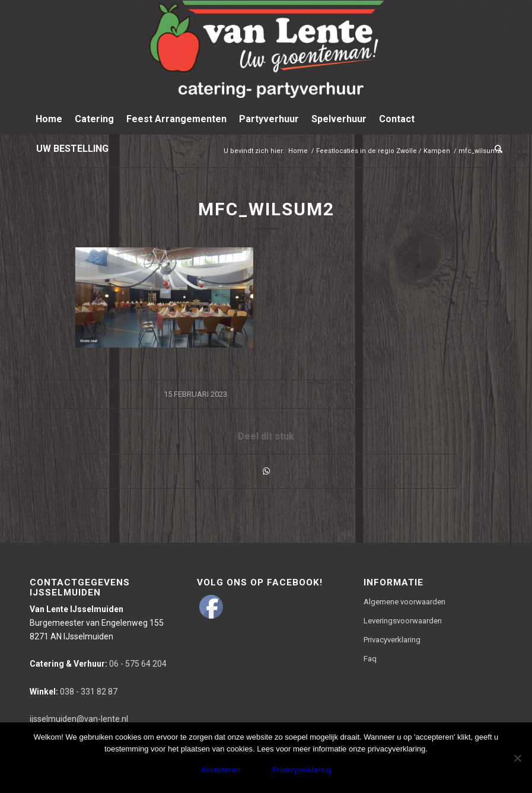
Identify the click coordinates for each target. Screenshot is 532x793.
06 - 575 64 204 (98, 664)
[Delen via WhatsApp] (266, 471)
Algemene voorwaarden (404, 602)
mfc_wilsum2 (266, 209)
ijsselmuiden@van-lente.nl (79, 719)
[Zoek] (496, 149)
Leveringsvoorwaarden (403, 621)
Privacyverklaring (392, 640)
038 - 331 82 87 (74, 692)
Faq (370, 659)
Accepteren (221, 770)
